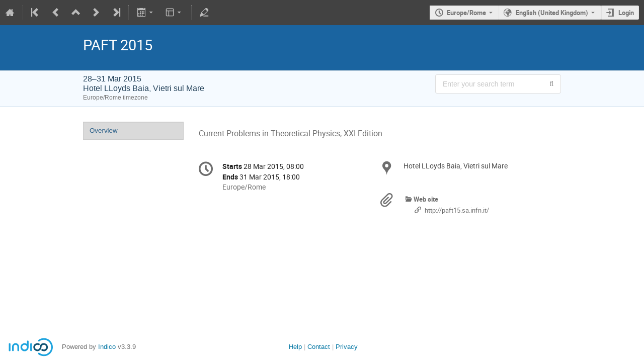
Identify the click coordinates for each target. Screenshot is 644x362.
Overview (104, 130)
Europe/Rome (466, 13)
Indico (107, 347)
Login (626, 13)
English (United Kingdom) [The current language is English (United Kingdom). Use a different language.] (552, 13)
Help (295, 347)
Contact (319, 347)
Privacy (347, 347)
